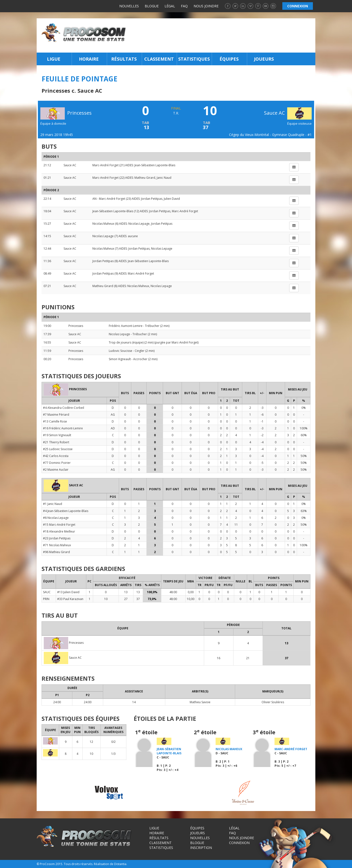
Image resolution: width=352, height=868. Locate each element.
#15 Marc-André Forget (59, 525)
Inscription (201, 848)
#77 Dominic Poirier (57, 463)
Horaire (89, 59)
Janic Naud (164, 178)
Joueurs (264, 59)
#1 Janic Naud (53, 504)
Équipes (229, 59)
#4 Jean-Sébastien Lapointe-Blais (66, 511)
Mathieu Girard (145, 178)
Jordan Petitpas (152, 199)
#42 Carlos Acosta (56, 456)
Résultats (124, 59)
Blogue (152, 6)
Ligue (54, 59)
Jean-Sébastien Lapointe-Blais (155, 165)
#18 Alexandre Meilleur (59, 531)
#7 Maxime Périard (56, 415)
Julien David (172, 199)
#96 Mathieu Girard (56, 552)
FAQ (184, 6)
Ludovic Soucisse (121, 351)
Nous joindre (206, 6)
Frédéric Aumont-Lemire (126, 326)
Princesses (76, 326)
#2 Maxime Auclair (56, 470)
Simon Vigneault (120, 359)
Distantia (120, 864)
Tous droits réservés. (78, 864)
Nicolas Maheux (103, 224)
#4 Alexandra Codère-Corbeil (64, 408)
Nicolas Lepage (139, 224)
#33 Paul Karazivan (70, 599)
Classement (159, 59)
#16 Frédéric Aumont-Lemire (63, 428)
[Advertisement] (222, 35)
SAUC (47, 592)
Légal (170, 6)
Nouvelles (129, 6)
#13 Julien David (68, 592)
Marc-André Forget (105, 165)
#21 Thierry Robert (56, 442)
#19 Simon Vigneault (57, 435)
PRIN (46, 599)
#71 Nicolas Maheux (57, 545)
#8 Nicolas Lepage (56, 518)
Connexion (239, 843)
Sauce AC (288, 113)
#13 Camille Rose (55, 421)
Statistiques (194, 59)
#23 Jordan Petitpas (57, 538)
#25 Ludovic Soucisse (58, 449)
